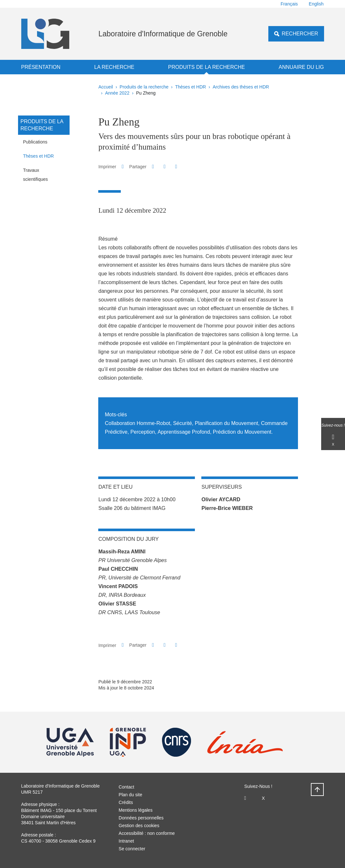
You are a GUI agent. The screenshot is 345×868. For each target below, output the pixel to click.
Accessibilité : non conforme (147, 833)
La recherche (114, 67)
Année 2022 (117, 93)
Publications (35, 142)
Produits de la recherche (206, 67)
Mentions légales (135, 810)
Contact (126, 787)
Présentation (41, 67)
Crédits (126, 802)
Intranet (126, 841)
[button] (153, 166)
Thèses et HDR (191, 87)
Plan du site (130, 795)
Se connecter (132, 849)
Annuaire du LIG (301, 67)
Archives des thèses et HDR (241, 87)
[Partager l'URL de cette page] (176, 167)
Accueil (106, 87)
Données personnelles (141, 818)
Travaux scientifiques (36, 175)
